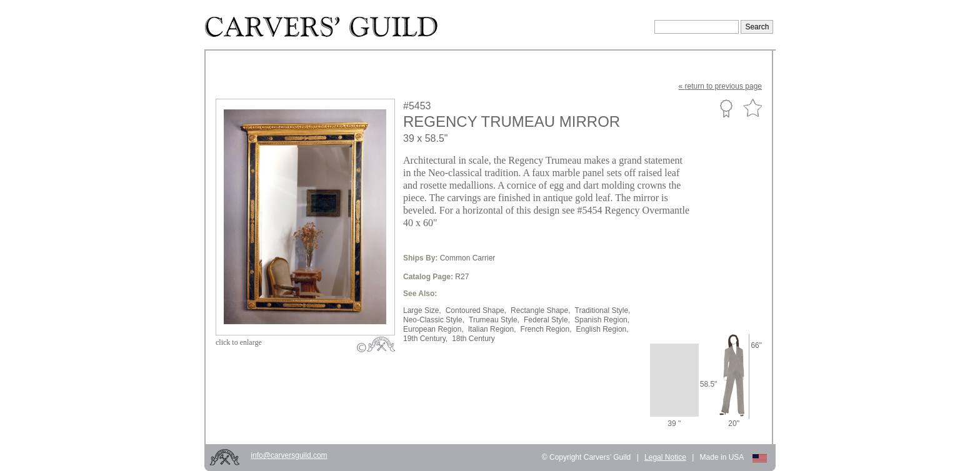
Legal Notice (665, 457)
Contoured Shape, (476, 310)
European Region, (433, 329)
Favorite (752, 108)
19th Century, (425, 339)
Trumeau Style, (494, 320)
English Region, (602, 329)
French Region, (546, 329)
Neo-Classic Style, (434, 320)
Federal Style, (547, 320)
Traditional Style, (603, 310)
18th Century (473, 339)
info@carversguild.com (289, 455)
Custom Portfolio (726, 108)
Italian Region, (492, 329)
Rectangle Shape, (540, 310)
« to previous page (720, 86)
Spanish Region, (602, 320)
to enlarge (239, 342)
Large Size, (422, 310)
